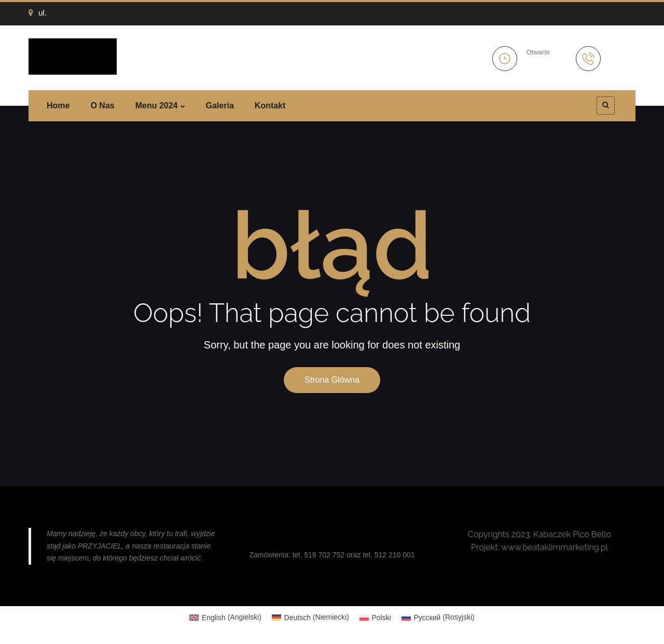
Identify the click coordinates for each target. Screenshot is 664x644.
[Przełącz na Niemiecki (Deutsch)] (310, 617)
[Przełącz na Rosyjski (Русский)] (438, 617)
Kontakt (270, 106)
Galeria (220, 106)
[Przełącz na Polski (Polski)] (375, 617)
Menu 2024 (157, 106)
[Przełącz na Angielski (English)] (225, 617)
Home (58, 106)
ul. (38, 13)
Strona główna (332, 380)
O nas (102, 106)
